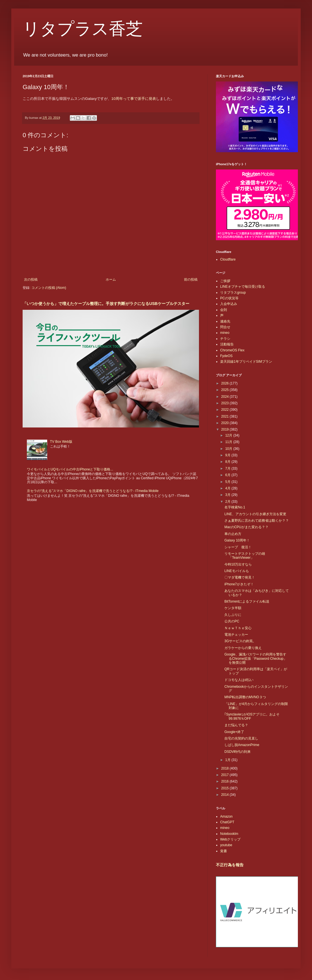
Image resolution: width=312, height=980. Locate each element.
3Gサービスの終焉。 (240, 641)
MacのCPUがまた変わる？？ (246, 527)
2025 (226, 390)
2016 (226, 781)
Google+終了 (234, 732)
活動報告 (227, 344)
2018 (226, 768)
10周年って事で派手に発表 (134, 99)
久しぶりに (233, 615)
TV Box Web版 (61, 442)
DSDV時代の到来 (238, 752)
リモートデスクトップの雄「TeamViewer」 (245, 556)
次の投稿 (31, 280)
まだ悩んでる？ (236, 725)
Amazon (226, 816)
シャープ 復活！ (238, 547)
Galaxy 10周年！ (237, 540)
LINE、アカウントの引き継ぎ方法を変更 (255, 514)
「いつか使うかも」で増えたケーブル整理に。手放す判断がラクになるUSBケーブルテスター (106, 304)
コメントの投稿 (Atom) (49, 288)
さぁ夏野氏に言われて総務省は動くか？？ (257, 521)
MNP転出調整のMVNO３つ (245, 697)
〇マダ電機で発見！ (240, 577)
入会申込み (229, 304)
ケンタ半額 (233, 608)
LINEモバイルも (237, 571)
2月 (228, 502)
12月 (229, 435)
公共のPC (232, 621)
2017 (226, 775)
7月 (228, 468)
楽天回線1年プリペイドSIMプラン (246, 362)
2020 (226, 423)
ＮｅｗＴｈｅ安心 (238, 628)
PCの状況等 (229, 298)
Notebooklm (229, 834)
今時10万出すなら (238, 564)
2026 (226, 383)
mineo (225, 333)
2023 (226, 403)
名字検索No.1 (235, 507)
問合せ (225, 327)
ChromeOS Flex (232, 350)
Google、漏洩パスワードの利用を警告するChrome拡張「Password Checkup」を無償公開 (256, 658)
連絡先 (225, 321)
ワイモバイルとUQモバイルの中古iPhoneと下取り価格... (70, 469)
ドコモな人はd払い (239, 680)
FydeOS (226, 356)
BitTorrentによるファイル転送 (247, 601)
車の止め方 (233, 534)
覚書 (224, 851)
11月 (229, 442)
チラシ (225, 339)
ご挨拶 (225, 281)
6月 (228, 475)
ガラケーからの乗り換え (243, 648)
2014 (226, 795)
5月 (228, 482)
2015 (226, 788)
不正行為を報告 (230, 865)
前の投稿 (191, 280)
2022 (226, 410)
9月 (228, 455)
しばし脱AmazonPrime (242, 745)
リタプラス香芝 (83, 29)
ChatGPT (227, 822)
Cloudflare (228, 259)
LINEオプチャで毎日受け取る (243, 287)
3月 (228, 495)
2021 (226, 416)
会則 (224, 310)
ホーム (111, 280)
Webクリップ (230, 839)
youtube (226, 845)
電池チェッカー (236, 635)
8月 (228, 462)
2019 (226, 429)
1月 (228, 760)
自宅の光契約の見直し (241, 738)
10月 (229, 449)
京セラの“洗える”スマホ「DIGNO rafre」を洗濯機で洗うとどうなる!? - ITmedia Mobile (93, 491)
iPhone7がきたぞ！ (239, 584)
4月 (228, 488)
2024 (226, 397)
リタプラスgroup (233, 293)
